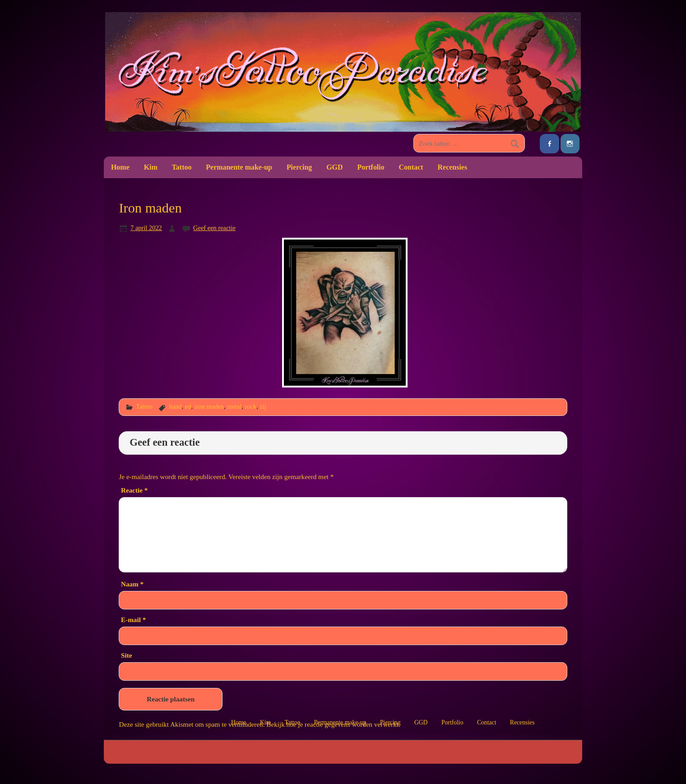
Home (120, 167)
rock (251, 406)
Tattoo (182, 167)
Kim (151, 167)
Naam (132, 584)
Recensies (453, 167)
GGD (334, 167)
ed (188, 406)
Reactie (134, 490)
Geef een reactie (214, 228)
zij (263, 406)
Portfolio (371, 167)
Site (126, 655)
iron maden (209, 406)
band (175, 406)
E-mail (133, 620)
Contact (411, 167)
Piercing (299, 167)
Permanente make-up (239, 167)
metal (234, 406)
